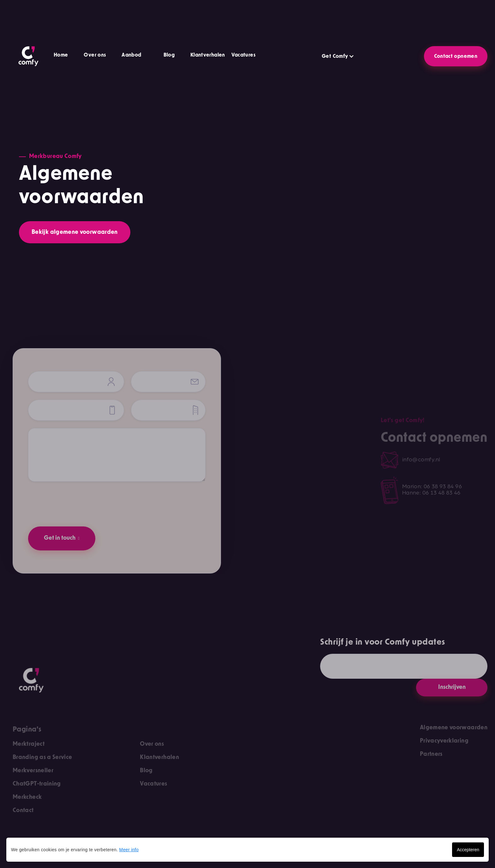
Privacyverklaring (444, 741)
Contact (23, 810)
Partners (431, 754)
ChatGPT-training (37, 784)
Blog (169, 55)
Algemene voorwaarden (454, 728)
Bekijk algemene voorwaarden (75, 232)
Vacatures (243, 55)
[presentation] (76, 501)
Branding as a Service (42, 757)
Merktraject (29, 744)
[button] (166, 56)
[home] (28, 56)
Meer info (129, 850)
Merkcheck (27, 797)
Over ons (95, 55)
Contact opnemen (456, 56)
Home (61, 55)
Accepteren (468, 850)
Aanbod (131, 55)
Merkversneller (33, 771)
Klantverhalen (208, 55)
